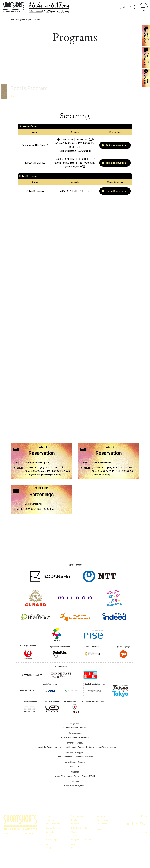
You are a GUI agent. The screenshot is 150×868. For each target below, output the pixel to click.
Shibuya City (75, 778)
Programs (50, 832)
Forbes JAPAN (89, 788)
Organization (102, 836)
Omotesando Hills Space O (35, 145)
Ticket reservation (116, 145)
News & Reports (53, 852)
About (49, 860)
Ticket (49, 848)
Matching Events (53, 836)
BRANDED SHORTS (79, 840)
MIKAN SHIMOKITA (35, 163)
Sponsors (76, 860)
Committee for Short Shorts (75, 740)
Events (74, 832)
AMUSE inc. (59, 788)
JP (124, 7)
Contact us (101, 828)
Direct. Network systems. (75, 798)
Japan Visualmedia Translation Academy (75, 769)
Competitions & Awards (81, 852)
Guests (74, 844)
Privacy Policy (102, 832)
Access (75, 848)
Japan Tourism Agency (109, 759)
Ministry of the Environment (43, 759)
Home (49, 828)
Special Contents (53, 840)
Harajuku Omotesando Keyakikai (75, 750)
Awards (75, 856)
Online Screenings (116, 191)
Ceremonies (76, 836)
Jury (48, 856)
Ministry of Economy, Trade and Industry (77, 759)
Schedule (50, 844)
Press (99, 842)
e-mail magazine (140, 844)
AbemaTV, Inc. (74, 788)
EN (131, 7)
